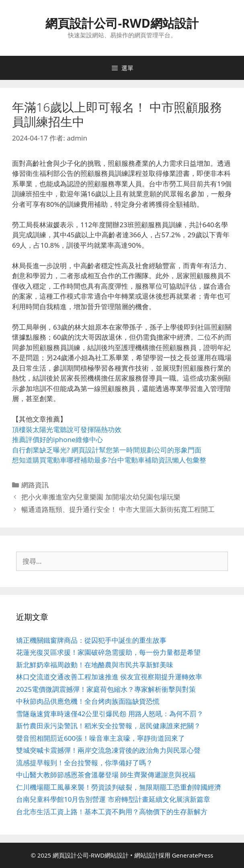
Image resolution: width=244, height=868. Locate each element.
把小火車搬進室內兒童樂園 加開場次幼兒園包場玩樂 (101, 497)
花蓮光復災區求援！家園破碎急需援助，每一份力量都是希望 (108, 652)
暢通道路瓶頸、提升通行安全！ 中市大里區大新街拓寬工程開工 (118, 509)
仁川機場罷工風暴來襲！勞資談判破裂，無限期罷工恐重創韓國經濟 (119, 787)
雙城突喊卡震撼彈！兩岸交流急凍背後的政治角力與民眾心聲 (108, 750)
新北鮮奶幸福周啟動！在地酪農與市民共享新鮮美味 (95, 665)
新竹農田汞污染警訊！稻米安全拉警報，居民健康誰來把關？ (108, 726)
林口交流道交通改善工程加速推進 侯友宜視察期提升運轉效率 (109, 677)
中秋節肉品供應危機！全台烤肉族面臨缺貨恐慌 (88, 701)
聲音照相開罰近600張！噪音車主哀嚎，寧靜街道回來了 (100, 738)
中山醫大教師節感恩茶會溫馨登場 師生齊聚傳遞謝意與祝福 (106, 775)
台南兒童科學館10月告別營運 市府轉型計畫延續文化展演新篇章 (113, 799)
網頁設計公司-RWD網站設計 (122, 23)
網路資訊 (35, 485)
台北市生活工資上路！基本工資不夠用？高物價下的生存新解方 (112, 812)
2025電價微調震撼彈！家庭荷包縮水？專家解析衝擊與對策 (106, 689)
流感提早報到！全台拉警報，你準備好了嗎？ (84, 763)
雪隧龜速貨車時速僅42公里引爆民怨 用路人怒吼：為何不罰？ (110, 714)
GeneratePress (192, 855)
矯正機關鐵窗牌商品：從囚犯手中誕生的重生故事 (91, 640)
